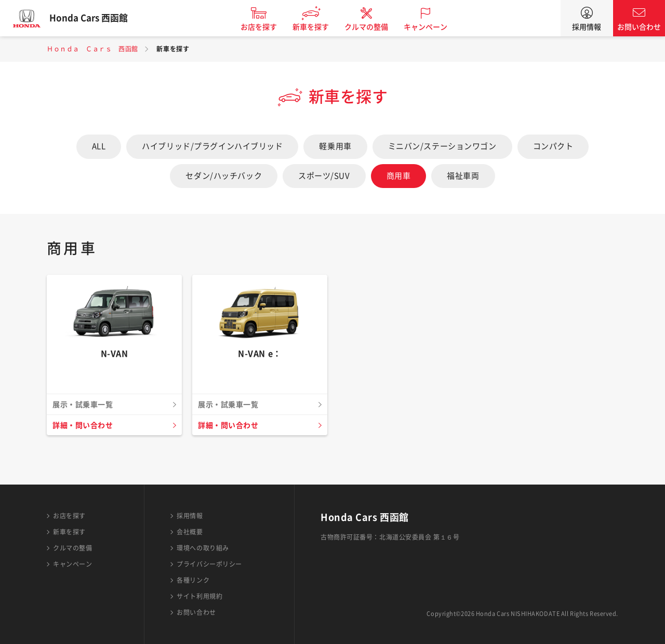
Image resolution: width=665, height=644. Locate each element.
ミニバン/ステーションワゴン (442, 146)
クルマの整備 (374, 27)
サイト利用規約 (199, 596)
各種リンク (193, 580)
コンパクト (553, 146)
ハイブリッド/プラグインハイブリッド (212, 146)
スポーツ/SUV (324, 176)
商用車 (399, 176)
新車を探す (318, 27)
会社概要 (190, 532)
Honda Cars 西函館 (96, 18)
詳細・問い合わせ (85, 425)
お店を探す (267, 27)
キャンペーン (433, 27)
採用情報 (587, 27)
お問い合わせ (639, 27)
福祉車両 (463, 176)
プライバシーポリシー (209, 564)
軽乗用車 (335, 146)
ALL (99, 146)
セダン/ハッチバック (224, 176)
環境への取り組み (203, 548)
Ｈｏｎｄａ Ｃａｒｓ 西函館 (92, 49)
